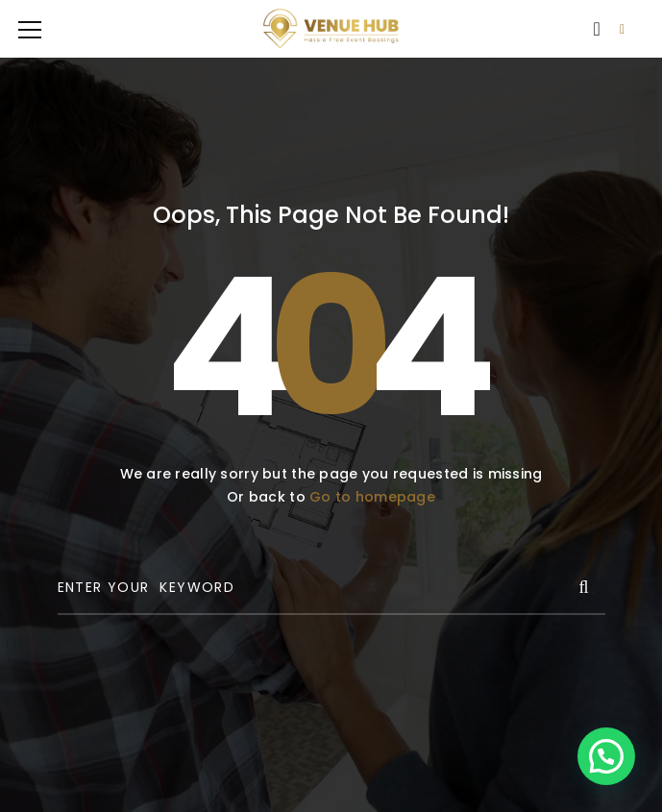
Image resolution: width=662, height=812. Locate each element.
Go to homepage (372, 497)
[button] (606, 756)
